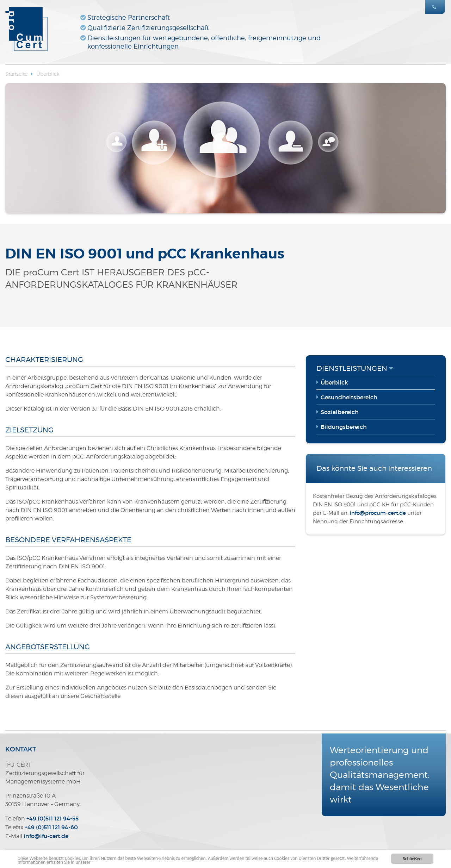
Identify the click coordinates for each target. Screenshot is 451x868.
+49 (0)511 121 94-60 (51, 827)
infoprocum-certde (378, 513)
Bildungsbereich (344, 427)
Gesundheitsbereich (349, 397)
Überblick (48, 74)
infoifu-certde (46, 836)
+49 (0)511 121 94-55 (52, 818)
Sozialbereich (340, 412)
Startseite (16, 74)
